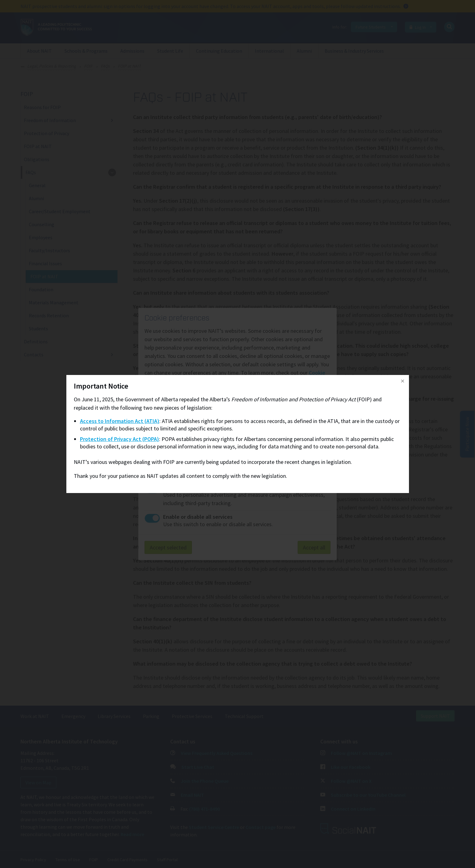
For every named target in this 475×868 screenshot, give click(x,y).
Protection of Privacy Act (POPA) (120, 439)
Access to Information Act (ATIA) (120, 421)
